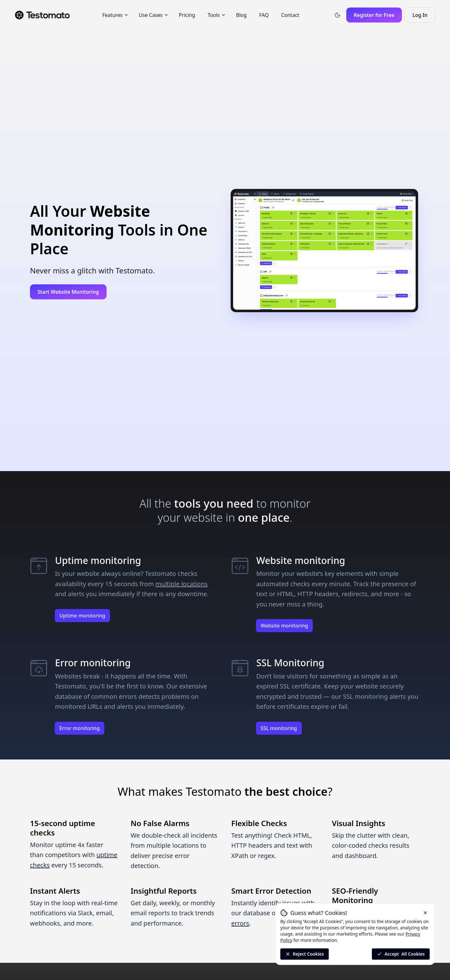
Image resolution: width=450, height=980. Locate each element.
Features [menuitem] (115, 15)
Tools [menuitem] (217, 15)
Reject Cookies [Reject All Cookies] (305, 954)
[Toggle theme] (337, 15)
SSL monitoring (279, 728)
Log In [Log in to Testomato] (424, 17)
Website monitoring (284, 626)
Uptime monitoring (82, 616)
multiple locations (181, 584)
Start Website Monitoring (68, 292)
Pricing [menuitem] (187, 15)
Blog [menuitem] (241, 15)
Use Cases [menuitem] (154, 15)
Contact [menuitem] (290, 15)
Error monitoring (80, 728)
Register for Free (374, 15)
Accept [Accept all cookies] (401, 954)
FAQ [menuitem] (264, 15)
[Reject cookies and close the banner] (425, 913)
